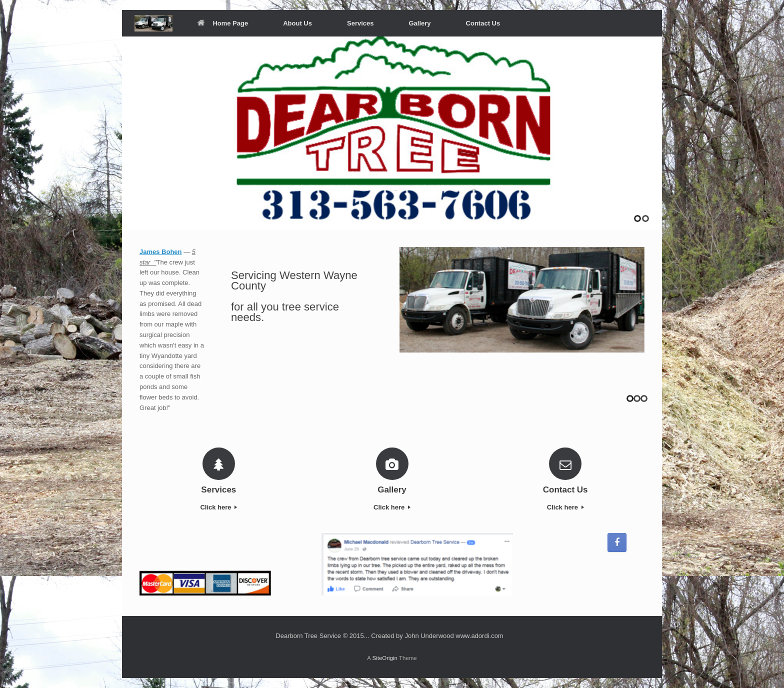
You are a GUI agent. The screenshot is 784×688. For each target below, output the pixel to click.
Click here (218, 507)
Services (360, 23)
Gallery (419, 23)
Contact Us (483, 23)
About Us (297, 23)
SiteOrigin (385, 658)
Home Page (223, 23)
